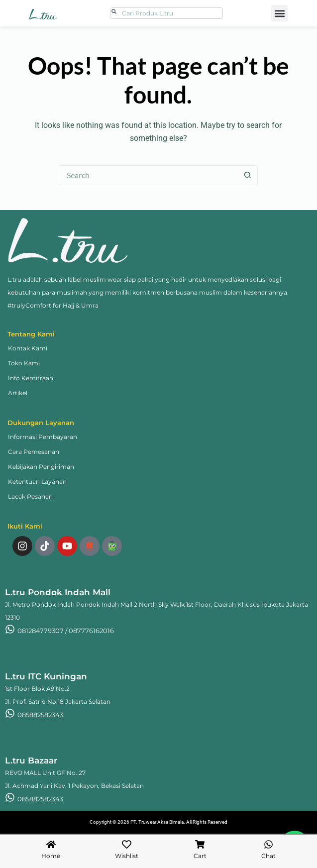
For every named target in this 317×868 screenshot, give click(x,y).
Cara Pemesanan (34, 452)
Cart (200, 856)
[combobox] (166, 13)
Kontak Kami (28, 348)
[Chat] (268, 844)
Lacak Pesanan (30, 496)
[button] (279, 13)
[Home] (51, 844)
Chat (268, 856)
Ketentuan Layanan (37, 482)
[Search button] (248, 175)
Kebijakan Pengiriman (41, 467)
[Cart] (200, 844)
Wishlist (127, 856)
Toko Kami (24, 363)
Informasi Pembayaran (43, 437)
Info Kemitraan (31, 378)
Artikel (18, 393)
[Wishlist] (127, 844)
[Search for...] (148, 175)
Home (51, 856)
